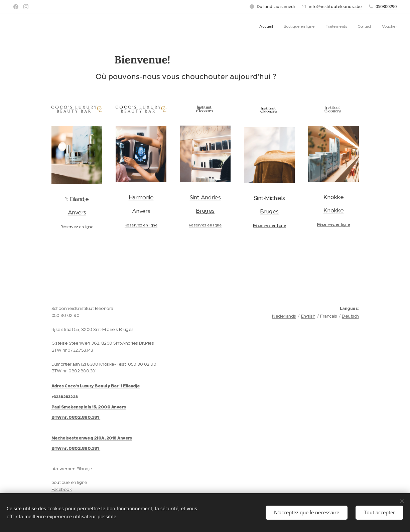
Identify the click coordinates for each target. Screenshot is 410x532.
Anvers (77, 212)
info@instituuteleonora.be (335, 6)
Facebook (62, 489)
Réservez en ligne (77, 227)
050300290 (386, 6)
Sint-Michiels (269, 198)
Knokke (333, 197)
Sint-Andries (205, 197)
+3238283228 (65, 397)
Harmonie (141, 197)
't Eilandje (77, 199)
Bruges (205, 211)
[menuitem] (356, 27)
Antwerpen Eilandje (72, 469)
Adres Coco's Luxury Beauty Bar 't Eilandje (96, 386)
